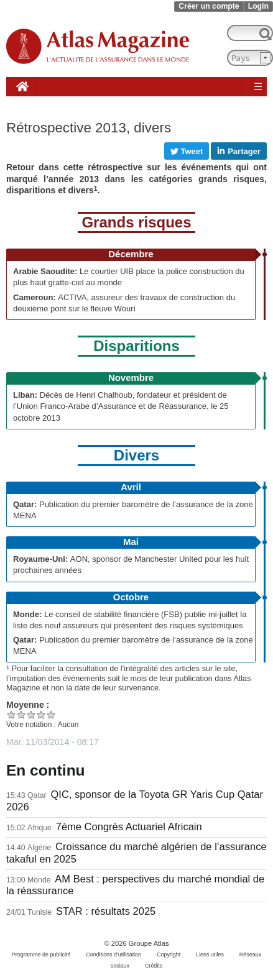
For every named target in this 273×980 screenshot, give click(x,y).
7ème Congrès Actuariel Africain (129, 827)
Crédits (154, 966)
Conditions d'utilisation (113, 955)
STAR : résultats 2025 (106, 911)
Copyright (169, 955)
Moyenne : (28, 705)
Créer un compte (209, 6)
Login (258, 6)
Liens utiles (210, 955)
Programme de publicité (41, 955)
